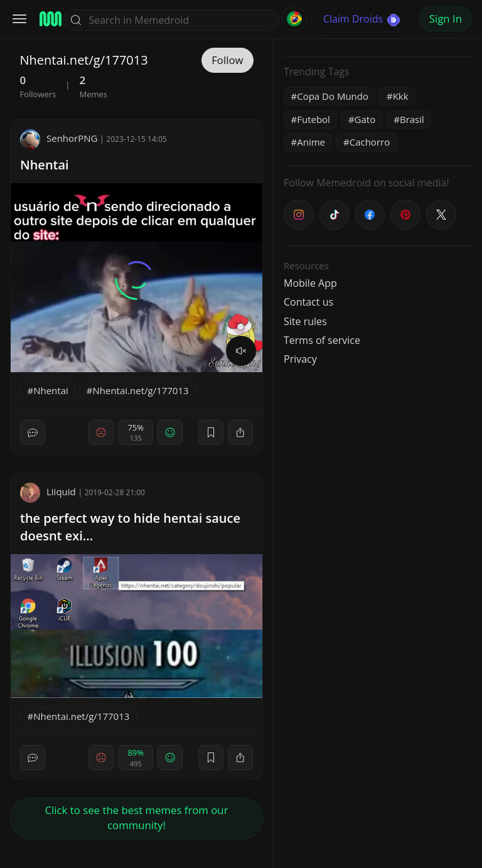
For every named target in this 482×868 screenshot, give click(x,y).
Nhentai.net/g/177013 (141, 390)
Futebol (313, 119)
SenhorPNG (59, 138)
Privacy (300, 359)
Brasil (412, 119)
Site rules (305, 321)
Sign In (446, 19)
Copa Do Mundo (333, 96)
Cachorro (370, 142)
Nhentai (45, 165)
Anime (311, 142)
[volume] (241, 351)
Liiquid (48, 491)
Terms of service (322, 340)
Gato (365, 119)
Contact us (308, 302)
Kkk (401, 96)
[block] (240, 432)
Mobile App (310, 283)
